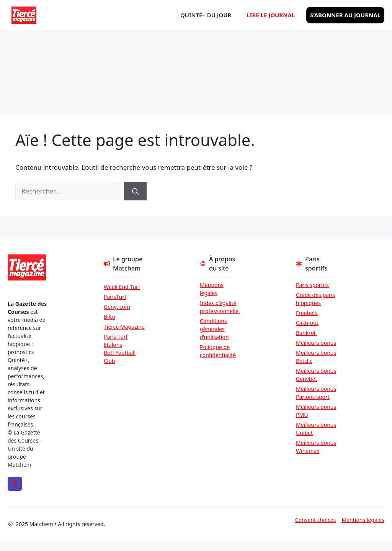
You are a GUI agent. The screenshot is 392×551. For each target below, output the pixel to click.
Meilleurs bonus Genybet (316, 375)
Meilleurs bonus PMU (316, 411)
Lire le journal (271, 15)
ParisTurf (115, 297)
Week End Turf (122, 287)
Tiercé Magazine (124, 327)
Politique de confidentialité (218, 351)
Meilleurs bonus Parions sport (316, 393)
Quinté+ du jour (206, 15)
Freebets (307, 313)
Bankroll (306, 333)
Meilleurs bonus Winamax (316, 447)
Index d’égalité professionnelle (220, 307)
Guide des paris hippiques (315, 299)
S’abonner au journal (345, 15)
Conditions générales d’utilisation (214, 329)
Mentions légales (212, 289)
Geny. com (117, 307)
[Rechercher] (135, 191)
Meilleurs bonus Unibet (316, 429)
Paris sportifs (312, 285)
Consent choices (316, 520)
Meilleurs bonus (316, 343)
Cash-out (307, 323)
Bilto (109, 317)
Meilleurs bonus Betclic (316, 357)
